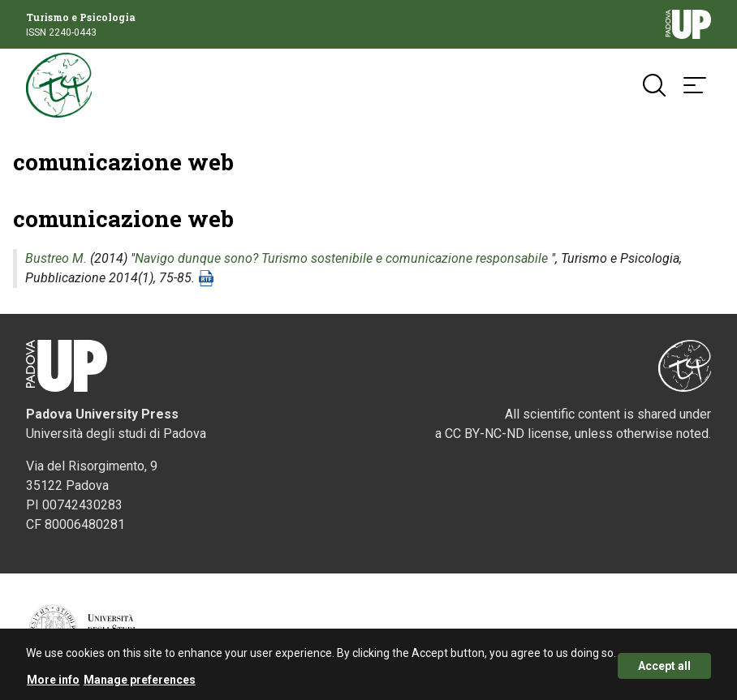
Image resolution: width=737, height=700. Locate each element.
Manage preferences (140, 684)
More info (53, 684)
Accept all (664, 669)
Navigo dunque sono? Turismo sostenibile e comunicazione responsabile (341, 258)
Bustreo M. (56, 258)
